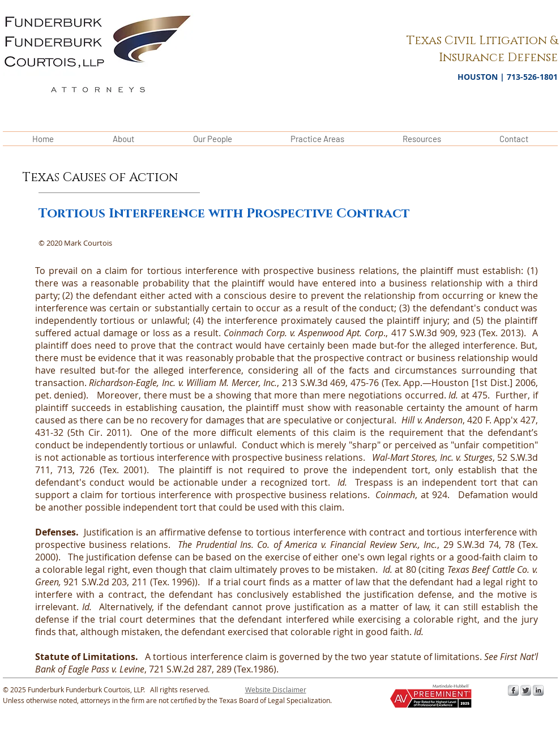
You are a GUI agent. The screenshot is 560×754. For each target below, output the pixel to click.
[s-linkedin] (538, 690)
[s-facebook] (513, 690)
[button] (276, 689)
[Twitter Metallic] (526, 690)
